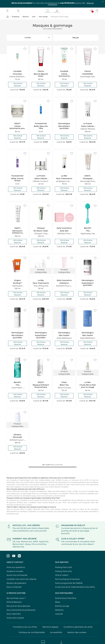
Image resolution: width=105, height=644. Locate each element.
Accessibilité (56, 625)
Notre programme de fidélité (69, 575)
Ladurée (59, 606)
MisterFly (59, 602)
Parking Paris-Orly (63, 564)
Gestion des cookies (77, 625)
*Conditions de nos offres (25, 619)
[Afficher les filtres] (29, 30)
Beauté (26, 9)
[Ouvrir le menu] (7, 3)
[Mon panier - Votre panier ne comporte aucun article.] (97, 3)
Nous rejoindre (14, 606)
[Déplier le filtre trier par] (76, 30)
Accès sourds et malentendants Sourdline (75, 579)
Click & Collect (62, 568)
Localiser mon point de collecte (21, 571)
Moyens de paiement (16, 575)
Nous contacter (14, 579)
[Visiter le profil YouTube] (14, 548)
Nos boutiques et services (67, 571)
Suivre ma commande (17, 568)
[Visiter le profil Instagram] (8, 548)
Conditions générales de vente (78, 619)
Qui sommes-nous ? (16, 591)
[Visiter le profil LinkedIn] (19, 548)
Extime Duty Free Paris (66, 591)
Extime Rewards (14, 595)
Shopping (16, 9)
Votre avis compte (15, 610)
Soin (34, 9)
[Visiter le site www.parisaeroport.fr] (53, 637)
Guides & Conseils (15, 564)
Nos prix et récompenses (18, 598)
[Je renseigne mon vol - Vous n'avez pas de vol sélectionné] (91, 3)
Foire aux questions (16, 560)
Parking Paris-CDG (64, 560)
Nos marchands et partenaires (21, 602)
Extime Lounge (62, 598)
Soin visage (43, 9)
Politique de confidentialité (32, 625)
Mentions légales (50, 619)
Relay (58, 595)
